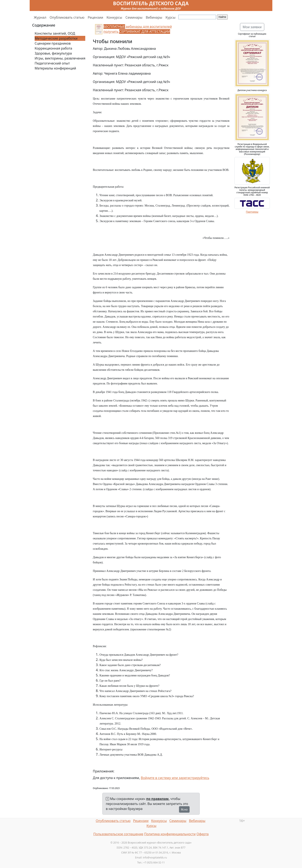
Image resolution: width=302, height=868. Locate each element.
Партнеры (252, 212)
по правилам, (158, 799)
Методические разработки (56, 38)
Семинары (134, 17)
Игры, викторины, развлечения (60, 58)
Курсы (170, 17)
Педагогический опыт (52, 63)
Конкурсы (114, 17)
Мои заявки (252, 27)
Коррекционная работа (53, 48)
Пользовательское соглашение (118, 834)
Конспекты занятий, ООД (55, 33)
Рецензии (95, 17)
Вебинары (154, 17)
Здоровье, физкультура (53, 53)
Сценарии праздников (53, 43)
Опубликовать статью (67, 17)
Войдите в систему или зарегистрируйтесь (175, 778)
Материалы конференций (55, 68)
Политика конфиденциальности (170, 834)
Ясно (184, 809)
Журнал (40, 17)
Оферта (203, 834)
